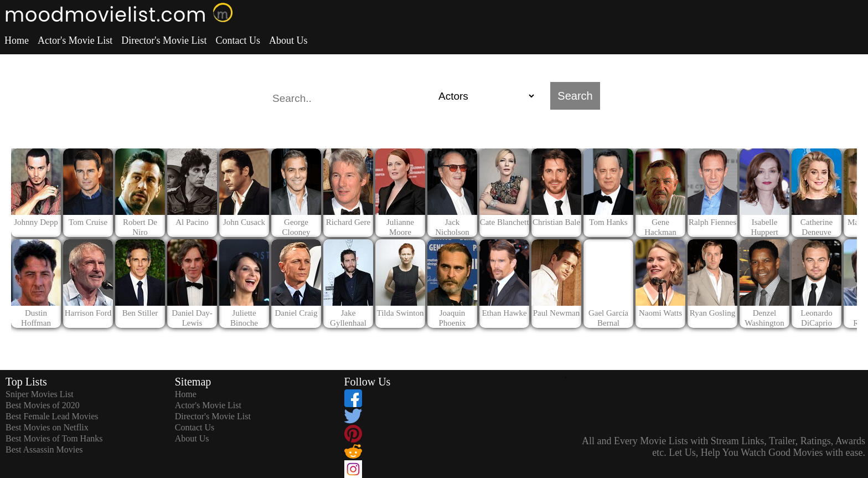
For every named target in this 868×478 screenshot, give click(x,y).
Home (17, 40)
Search (575, 96)
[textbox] (351, 99)
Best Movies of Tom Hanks (54, 438)
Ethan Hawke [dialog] (504, 313)
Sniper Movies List (40, 394)
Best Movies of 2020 (43, 405)
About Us (288, 40)
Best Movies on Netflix (47, 427)
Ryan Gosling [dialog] (712, 313)
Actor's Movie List (75, 40)
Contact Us (238, 40)
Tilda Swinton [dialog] (401, 313)
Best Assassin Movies (44, 449)
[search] (434, 96)
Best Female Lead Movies (52, 416)
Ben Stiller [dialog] (140, 313)
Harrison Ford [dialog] (88, 313)
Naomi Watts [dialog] (660, 313)
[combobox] (351, 96)
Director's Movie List (164, 40)
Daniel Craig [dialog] (296, 313)
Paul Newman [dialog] (557, 313)
